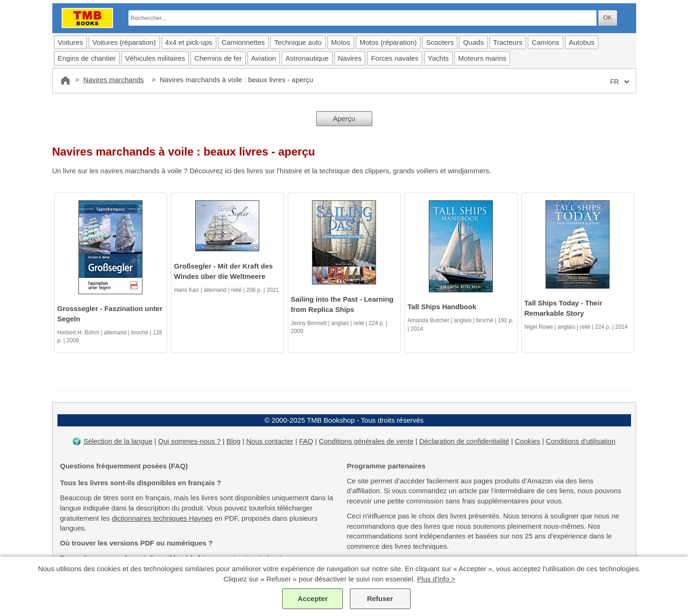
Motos (341, 42)
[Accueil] (65, 80)
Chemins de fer (218, 58)
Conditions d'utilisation (581, 441)
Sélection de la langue (118, 441)
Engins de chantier (87, 58)
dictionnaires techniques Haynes (162, 518)
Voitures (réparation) (124, 42)
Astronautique (307, 58)
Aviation (264, 58)
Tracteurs (508, 42)
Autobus (582, 42)
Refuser (380, 598)
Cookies (527, 441)
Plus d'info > (436, 579)
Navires (350, 58)
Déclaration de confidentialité (464, 441)
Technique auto (298, 42)
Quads (473, 42)
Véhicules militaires (155, 58)
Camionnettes (244, 42)
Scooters (440, 42)
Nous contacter (270, 441)
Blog (234, 441)
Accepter (312, 598)
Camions (545, 42)
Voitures (71, 42)
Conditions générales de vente (366, 441)
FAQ (306, 441)
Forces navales (395, 58)
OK (607, 18)
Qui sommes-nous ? (189, 441)
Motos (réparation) (388, 42)
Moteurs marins (482, 58)
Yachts (438, 58)
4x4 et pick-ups (189, 42)
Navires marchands (114, 80)
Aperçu (344, 118)
